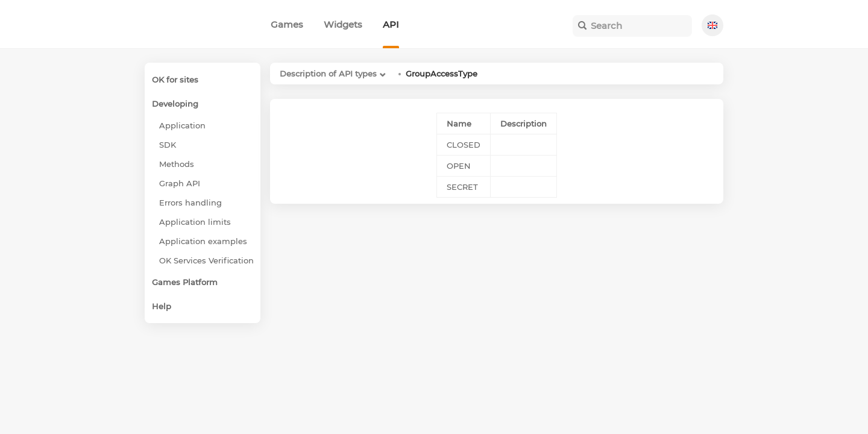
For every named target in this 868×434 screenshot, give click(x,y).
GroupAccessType (442, 74)
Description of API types (328, 74)
